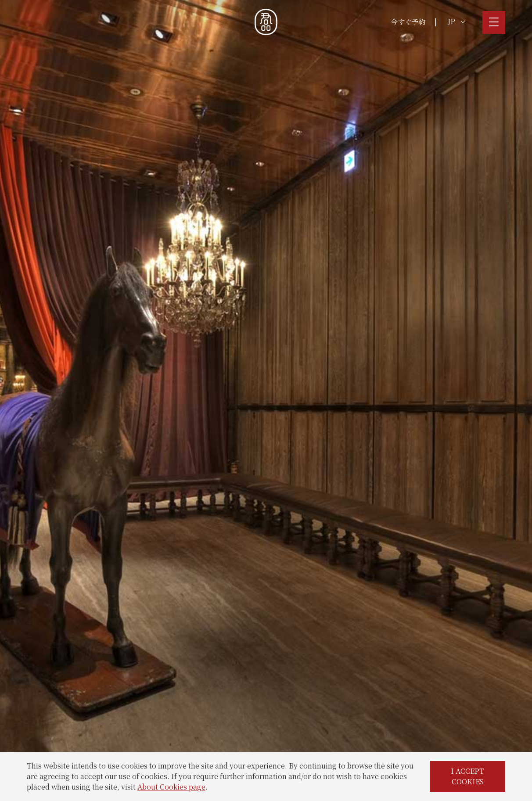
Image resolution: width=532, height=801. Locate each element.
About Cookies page (171, 787)
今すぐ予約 (408, 22)
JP (456, 21)
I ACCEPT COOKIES (467, 776)
